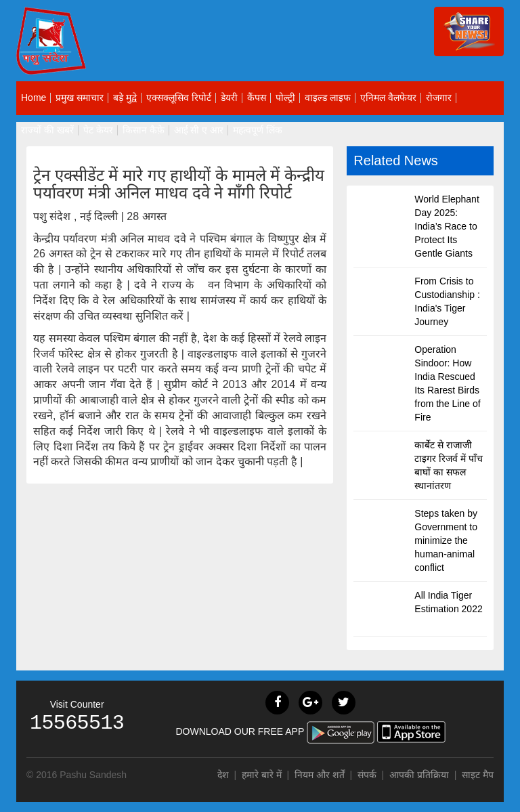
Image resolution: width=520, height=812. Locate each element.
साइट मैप (478, 775)
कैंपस (257, 98)
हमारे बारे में (263, 775)
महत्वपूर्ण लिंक (258, 130)
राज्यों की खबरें (47, 130)
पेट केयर (98, 130)
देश (223, 775)
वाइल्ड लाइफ (328, 98)
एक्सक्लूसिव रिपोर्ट (179, 98)
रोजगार (439, 98)
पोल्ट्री (285, 98)
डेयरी (229, 98)
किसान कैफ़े (144, 130)
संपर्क (368, 775)
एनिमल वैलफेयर (388, 98)
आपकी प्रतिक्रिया (419, 775)
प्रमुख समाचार (80, 98)
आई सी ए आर (199, 130)
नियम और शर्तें (320, 775)
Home (34, 98)
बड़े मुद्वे (125, 98)
